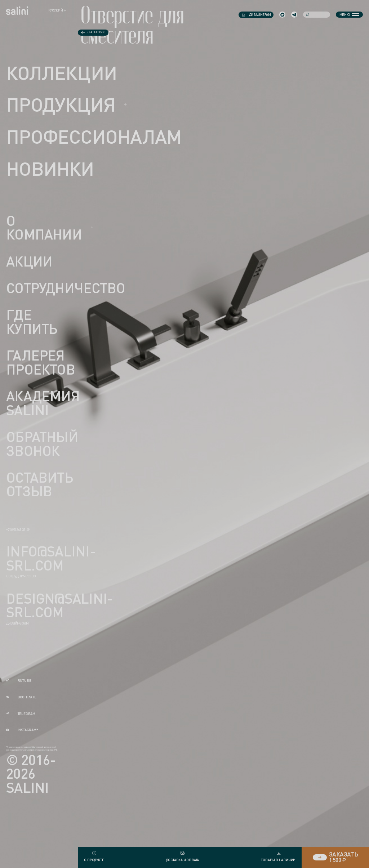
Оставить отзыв (39, 484)
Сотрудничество (66, 288)
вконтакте (21, 697)
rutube (19, 681)
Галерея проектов (41, 363)
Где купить (32, 322)
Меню (350, 14)
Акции (29, 262)
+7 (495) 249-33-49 (18, 530)
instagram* (22, 730)
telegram (21, 714)
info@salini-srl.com (51, 558)
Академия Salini (43, 403)
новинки (50, 168)
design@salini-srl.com (59, 606)
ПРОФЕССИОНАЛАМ (94, 136)
